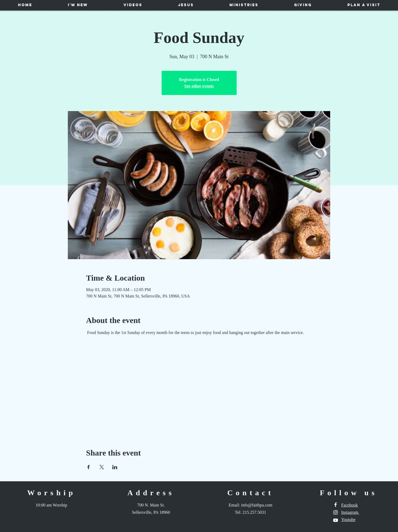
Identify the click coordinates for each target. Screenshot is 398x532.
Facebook (349, 505)
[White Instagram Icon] (336, 512)
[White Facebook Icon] (336, 505)
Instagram (350, 512)
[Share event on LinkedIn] (115, 467)
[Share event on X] (102, 467)
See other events (199, 86)
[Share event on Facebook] (89, 467)
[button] (78, 5)
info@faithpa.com (257, 505)
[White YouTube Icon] (336, 520)
